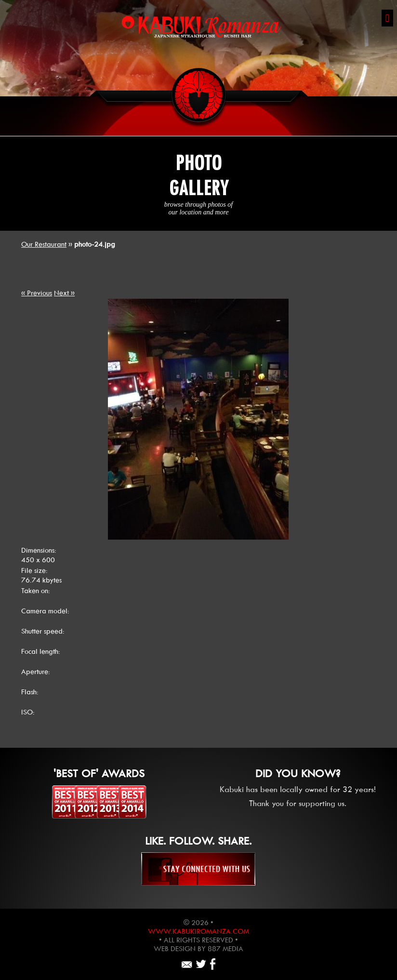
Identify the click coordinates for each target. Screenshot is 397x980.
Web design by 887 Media (198, 949)
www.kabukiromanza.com (198, 931)
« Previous (37, 293)
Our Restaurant (44, 244)
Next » (64, 293)
